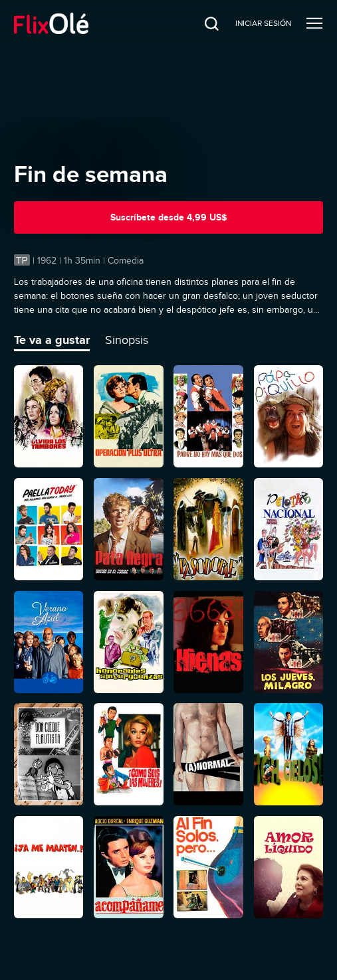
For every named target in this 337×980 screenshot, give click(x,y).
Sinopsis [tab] (127, 340)
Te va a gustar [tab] (52, 340)
